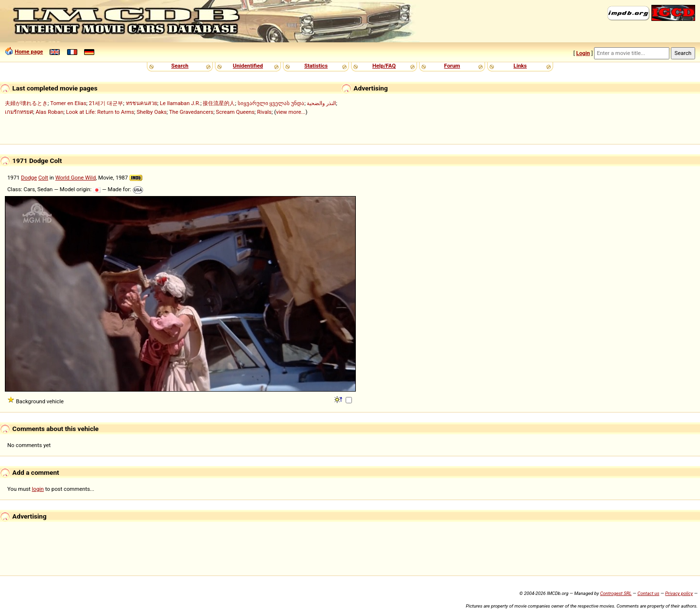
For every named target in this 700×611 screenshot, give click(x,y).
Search (180, 66)
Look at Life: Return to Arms (100, 112)
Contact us (648, 593)
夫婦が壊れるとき (26, 103)
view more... (291, 112)
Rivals (264, 112)
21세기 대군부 (106, 103)
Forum (452, 66)
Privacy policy (679, 593)
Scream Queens (235, 112)
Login (583, 53)
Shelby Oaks (152, 112)
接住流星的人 (219, 103)
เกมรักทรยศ (19, 112)
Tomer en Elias (68, 103)
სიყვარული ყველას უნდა (271, 103)
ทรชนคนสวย (142, 103)
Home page (29, 52)
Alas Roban (49, 112)
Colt (43, 178)
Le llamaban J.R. (180, 103)
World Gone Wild (76, 178)
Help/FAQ (384, 66)
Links (520, 66)
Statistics (316, 66)
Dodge (29, 178)
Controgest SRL (616, 593)
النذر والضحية (321, 103)
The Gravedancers (191, 112)
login (38, 489)
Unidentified (248, 66)
